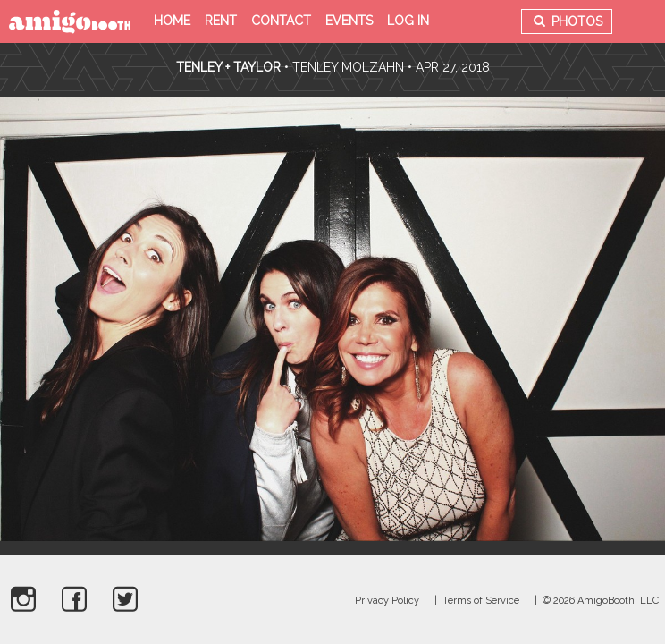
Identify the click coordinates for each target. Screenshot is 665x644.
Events (349, 21)
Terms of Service (481, 601)
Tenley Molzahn (348, 67)
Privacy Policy (387, 601)
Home (172, 21)
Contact (281, 21)
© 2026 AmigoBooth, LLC (601, 601)
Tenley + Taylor (228, 67)
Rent (221, 21)
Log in (408, 21)
